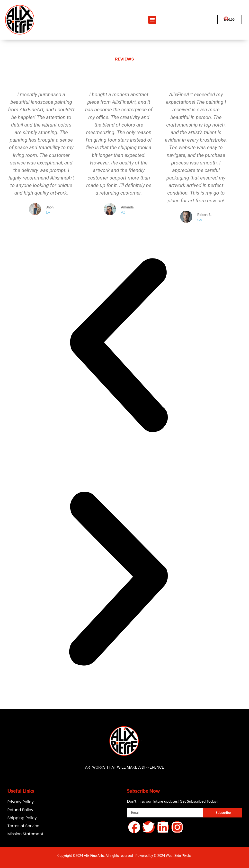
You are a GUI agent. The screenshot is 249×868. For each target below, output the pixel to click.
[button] (152, 20)
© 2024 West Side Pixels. (173, 856)
